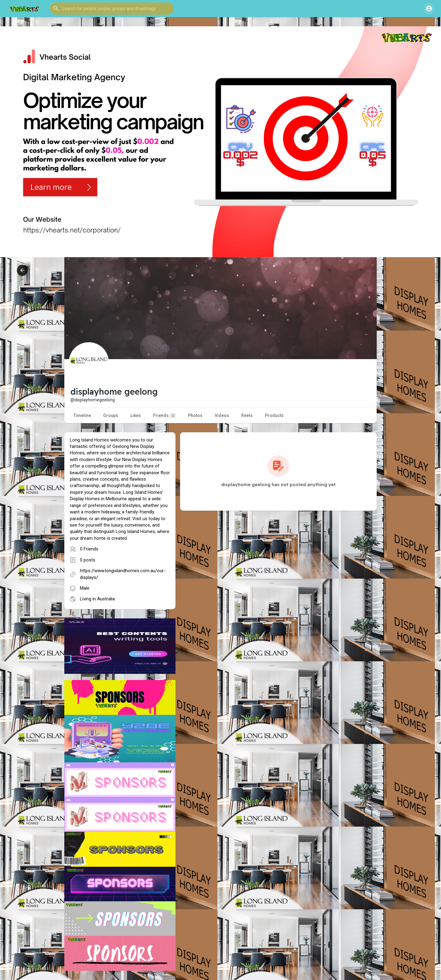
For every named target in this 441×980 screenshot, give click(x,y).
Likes (136, 415)
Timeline (82, 415)
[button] (112, 9)
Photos (195, 415)
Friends (164, 416)
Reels (247, 415)
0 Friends (89, 549)
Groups (111, 415)
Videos (222, 415)
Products (274, 415)
